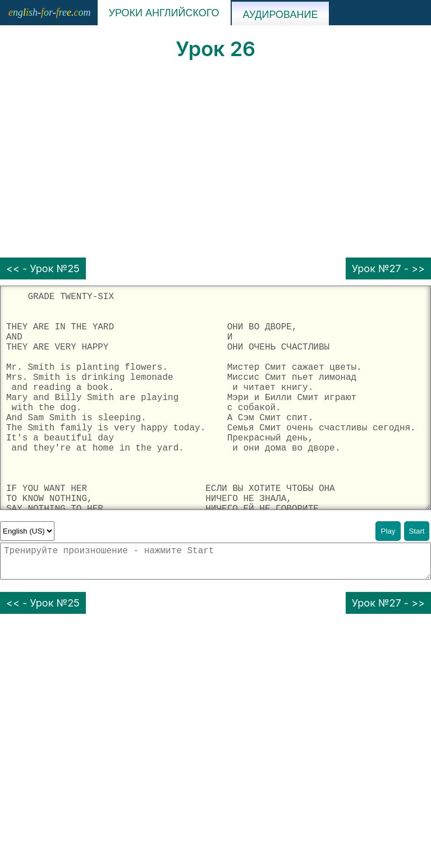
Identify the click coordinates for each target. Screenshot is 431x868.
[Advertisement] (215, 159)
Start (416, 531)
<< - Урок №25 (43, 268)
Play (388, 531)
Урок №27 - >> (388, 268)
